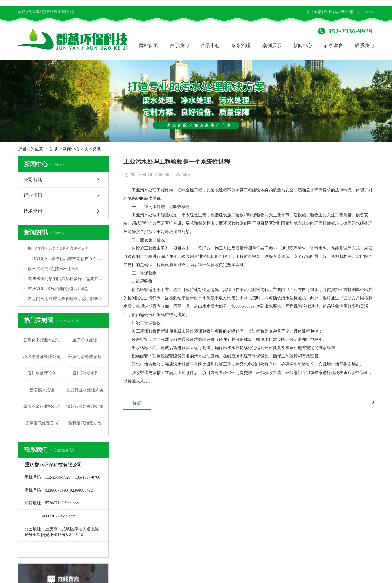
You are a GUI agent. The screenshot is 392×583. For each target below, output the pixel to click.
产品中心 (210, 45)
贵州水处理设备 (42, 373)
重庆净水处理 (85, 340)
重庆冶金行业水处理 (42, 406)
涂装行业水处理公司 (85, 406)
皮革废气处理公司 (42, 423)
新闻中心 (303, 45)
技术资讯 (92, 149)
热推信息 (314, 12)
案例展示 (272, 45)
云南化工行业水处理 (42, 340)
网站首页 (149, 45)
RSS (360, 12)
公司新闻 (33, 179)
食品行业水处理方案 (85, 390)
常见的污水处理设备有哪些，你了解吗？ (65, 299)
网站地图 (348, 12)
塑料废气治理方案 (85, 423)
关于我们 (179, 45)
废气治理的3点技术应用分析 (53, 269)
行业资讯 (33, 195)
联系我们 (364, 45)
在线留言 (334, 45)
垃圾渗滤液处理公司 (42, 357)
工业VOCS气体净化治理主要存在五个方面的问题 (65, 259)
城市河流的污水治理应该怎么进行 (58, 249)
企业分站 (331, 12)
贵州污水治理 (85, 373)
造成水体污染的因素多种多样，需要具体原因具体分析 (65, 279)
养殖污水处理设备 (85, 357)
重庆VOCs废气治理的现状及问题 (57, 289)
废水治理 (241, 45)
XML (370, 12)
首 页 (54, 149)
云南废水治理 (42, 390)
